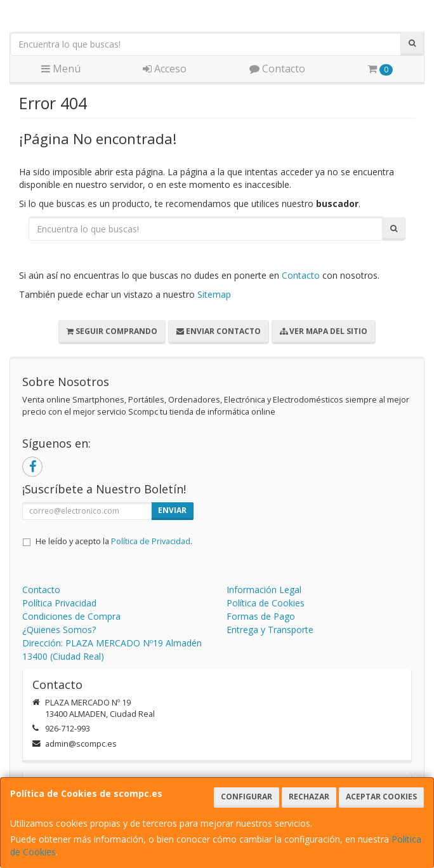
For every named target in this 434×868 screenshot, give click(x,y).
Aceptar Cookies (381, 797)
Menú (61, 69)
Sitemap (214, 294)
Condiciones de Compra (71, 616)
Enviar (172, 510)
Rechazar (309, 797)
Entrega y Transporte (270, 630)
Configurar (247, 797)
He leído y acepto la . (114, 541)
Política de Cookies (266, 603)
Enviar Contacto (219, 331)
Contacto (277, 69)
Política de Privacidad (151, 541)
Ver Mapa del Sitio (324, 331)
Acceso (165, 69)
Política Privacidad (59, 603)
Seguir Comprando (112, 331)
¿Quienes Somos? (59, 630)
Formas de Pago (261, 616)
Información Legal (264, 590)
